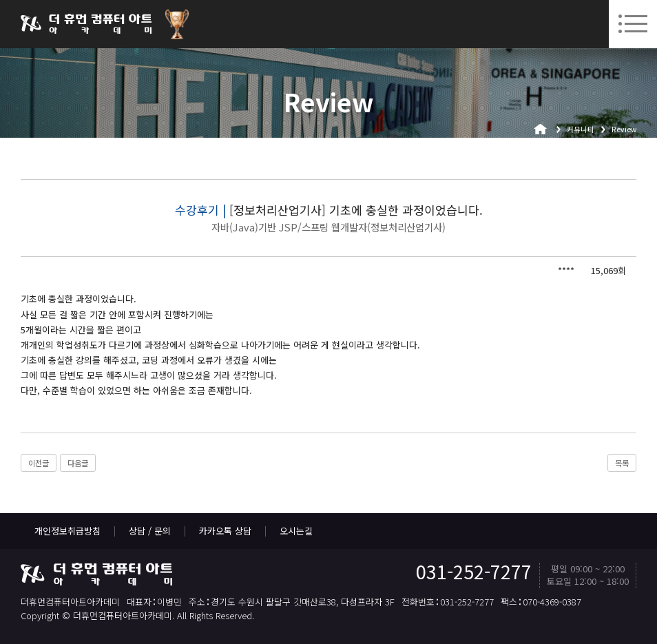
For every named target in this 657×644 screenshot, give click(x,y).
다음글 (78, 463)
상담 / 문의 (150, 531)
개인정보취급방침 (67, 531)
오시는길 (296, 531)
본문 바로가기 (0, 0)
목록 (622, 463)
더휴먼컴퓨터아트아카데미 (86, 24)
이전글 (39, 463)
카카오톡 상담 (225, 531)
